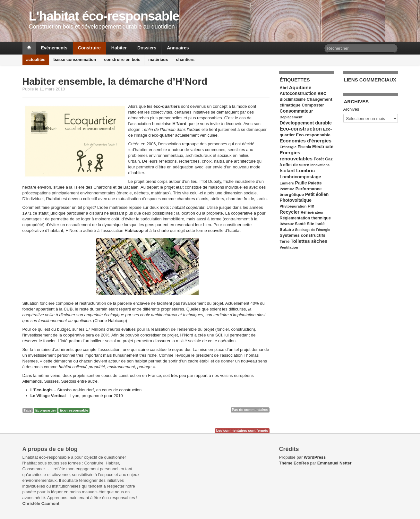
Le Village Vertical (48, 396)
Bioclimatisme (293, 99)
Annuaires (178, 48)
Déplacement (291, 117)
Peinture (287, 189)
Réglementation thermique (305, 218)
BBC (322, 94)
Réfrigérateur (312, 212)
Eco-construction (301, 129)
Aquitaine (300, 87)
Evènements (54, 48)
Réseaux (287, 224)
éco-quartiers (167, 106)
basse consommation (75, 60)
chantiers (185, 60)
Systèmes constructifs (303, 235)
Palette (315, 183)
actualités (36, 60)
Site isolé (316, 224)
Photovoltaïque (296, 200)
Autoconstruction (298, 94)
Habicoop (134, 230)
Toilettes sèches (309, 241)
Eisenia (304, 147)
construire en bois (122, 60)
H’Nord (180, 124)
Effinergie (288, 147)
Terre (285, 242)
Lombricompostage (300, 177)
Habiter (119, 48)
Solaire (287, 230)
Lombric (305, 171)
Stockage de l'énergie (313, 230)
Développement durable (306, 123)
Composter (313, 105)
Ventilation (289, 247)
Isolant (287, 171)
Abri (284, 88)
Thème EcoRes (294, 463)
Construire (89, 48)
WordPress (315, 457)
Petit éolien (317, 195)
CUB (68, 309)
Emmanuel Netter (334, 463)
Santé (300, 224)
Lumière (287, 183)
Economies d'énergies (306, 141)
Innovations (320, 165)
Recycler (290, 212)
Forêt (319, 159)
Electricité (323, 147)
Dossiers (147, 48)
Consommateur (296, 111)
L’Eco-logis (42, 390)
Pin (311, 206)
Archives (351, 109)
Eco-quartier (46, 410)
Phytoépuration (293, 206)
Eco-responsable (74, 410)
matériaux (158, 60)
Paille (301, 183)
